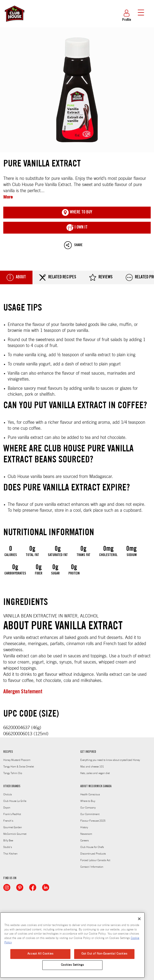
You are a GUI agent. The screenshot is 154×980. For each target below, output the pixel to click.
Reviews (101, 277)
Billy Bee (8, 841)
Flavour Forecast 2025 (93, 821)
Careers (84, 841)
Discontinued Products (93, 854)
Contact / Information (92, 867)
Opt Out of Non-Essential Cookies (104, 954)
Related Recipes (58, 277)
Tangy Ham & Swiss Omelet (19, 767)
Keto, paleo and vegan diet (95, 773)
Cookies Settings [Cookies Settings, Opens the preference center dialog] (73, 965)
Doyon (7, 808)
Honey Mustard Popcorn (17, 760)
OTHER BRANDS (12, 787)
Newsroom (86, 834)
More (8, 197)
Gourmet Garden (13, 827)
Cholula (8, 794)
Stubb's (8, 847)
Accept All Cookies (40, 954)
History (84, 827)
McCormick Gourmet (15, 834)
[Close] (139, 919)
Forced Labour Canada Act (95, 860)
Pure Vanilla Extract (77, 90)
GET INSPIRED (88, 752)
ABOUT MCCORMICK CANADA (96, 787)
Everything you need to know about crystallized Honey (110, 760)
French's (8, 821)
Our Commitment (90, 814)
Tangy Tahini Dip (13, 773)
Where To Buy (77, 213)
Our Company (88, 808)
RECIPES (8, 752)
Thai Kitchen (10, 854)
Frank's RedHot (12, 814)
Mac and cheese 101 (92, 767)
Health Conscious (90, 794)
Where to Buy (88, 801)
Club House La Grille (15, 801)
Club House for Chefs (92, 847)
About (16, 277)
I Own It (77, 228)
